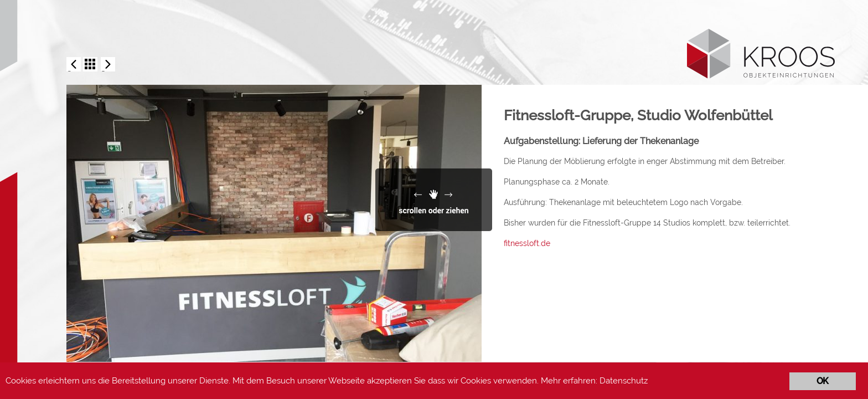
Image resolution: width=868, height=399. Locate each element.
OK (822, 381)
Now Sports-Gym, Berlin (108, 65)
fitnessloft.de (527, 243)
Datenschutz (624, 381)
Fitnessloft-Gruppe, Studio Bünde (74, 65)
